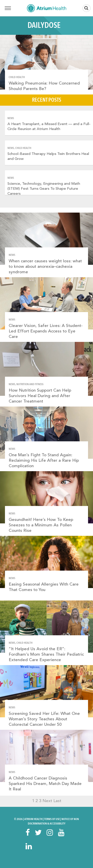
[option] (49, 123)
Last (57, 801)
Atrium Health (33, 819)
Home (47, 8)
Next (47, 801)
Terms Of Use (52, 819)
